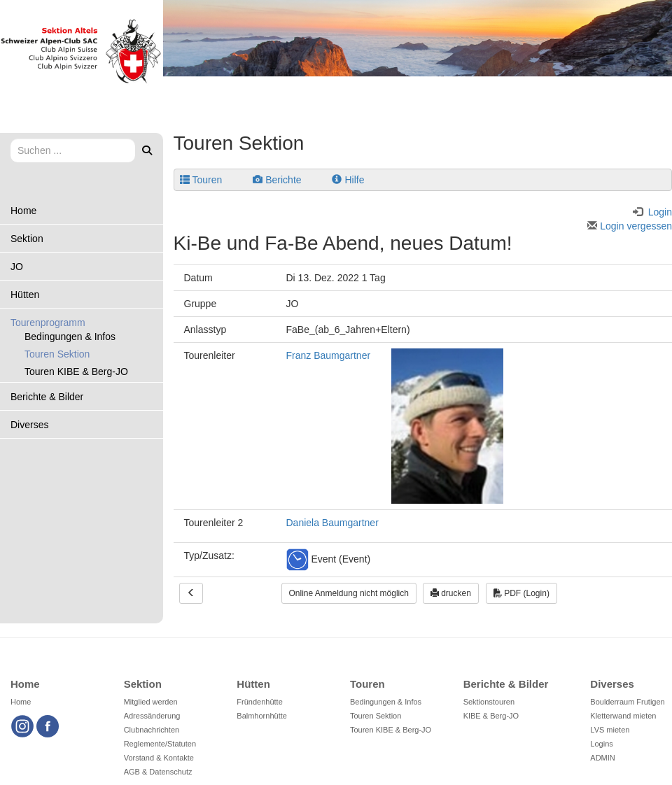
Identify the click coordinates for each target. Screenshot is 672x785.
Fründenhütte (259, 702)
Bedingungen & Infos (70, 337)
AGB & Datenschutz (158, 772)
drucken (451, 593)
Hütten (25, 295)
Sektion (27, 239)
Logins (601, 744)
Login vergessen (630, 226)
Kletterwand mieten (623, 716)
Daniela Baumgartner (332, 523)
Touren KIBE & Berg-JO (76, 372)
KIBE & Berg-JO (491, 716)
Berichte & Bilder (47, 397)
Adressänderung (152, 716)
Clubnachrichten (152, 730)
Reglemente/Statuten (160, 744)
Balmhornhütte (262, 716)
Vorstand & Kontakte (159, 758)
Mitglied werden (151, 702)
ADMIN (602, 758)
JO (17, 267)
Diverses (29, 425)
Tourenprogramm (48, 323)
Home (23, 211)
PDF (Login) (521, 593)
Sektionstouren (489, 702)
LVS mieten (610, 730)
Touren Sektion (57, 354)
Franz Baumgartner (329, 355)
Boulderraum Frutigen (627, 702)
